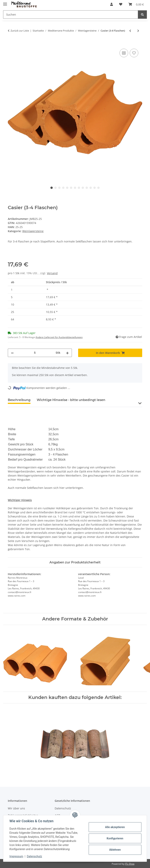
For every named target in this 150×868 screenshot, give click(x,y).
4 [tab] (63, 188)
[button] (112, 4)
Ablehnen (115, 850)
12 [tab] (95, 188)
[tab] (71, 402)
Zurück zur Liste (20, 31)
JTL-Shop (130, 864)
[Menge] (35, 353)
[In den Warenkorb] (11, 43)
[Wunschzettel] (121, 4)
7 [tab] (75, 188)
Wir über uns (16, 808)
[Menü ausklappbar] (5, 2)
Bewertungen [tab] (123, 400)
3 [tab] (59, 188)
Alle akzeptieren (115, 827)
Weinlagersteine (33, 231)
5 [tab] (67, 188)
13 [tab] (98, 188)
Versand (52, 273)
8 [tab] (79, 188)
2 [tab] (55, 188)
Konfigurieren (115, 838)
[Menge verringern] (12, 353)
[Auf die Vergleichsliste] (124, 53)
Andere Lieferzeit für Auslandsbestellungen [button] (59, 337)
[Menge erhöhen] (67, 353)
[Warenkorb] (136, 4)
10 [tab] (87, 188)
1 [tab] (52, 188)
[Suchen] (71, 15)
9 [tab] (83, 188)
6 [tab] (71, 188)
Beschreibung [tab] (19, 400)
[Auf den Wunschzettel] (134, 53)
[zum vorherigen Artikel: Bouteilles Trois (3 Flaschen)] (130, 31)
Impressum (16, 856)
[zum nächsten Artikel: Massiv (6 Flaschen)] (138, 31)
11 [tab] (91, 188)
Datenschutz (35, 856)
